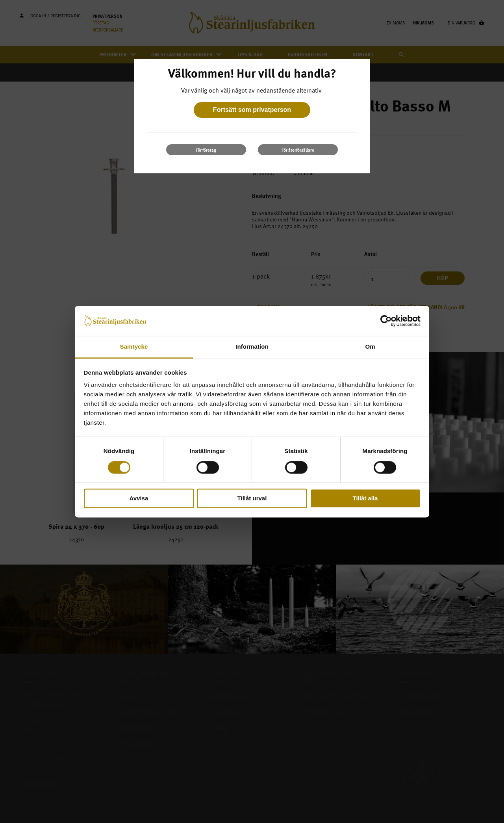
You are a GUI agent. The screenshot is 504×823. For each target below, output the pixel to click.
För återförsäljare (298, 150)
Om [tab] (370, 347)
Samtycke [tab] (134, 347)
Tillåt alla (365, 499)
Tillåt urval (252, 499)
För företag (206, 150)
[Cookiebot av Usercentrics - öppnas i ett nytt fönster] (386, 321)
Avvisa (139, 499)
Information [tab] (252, 347)
